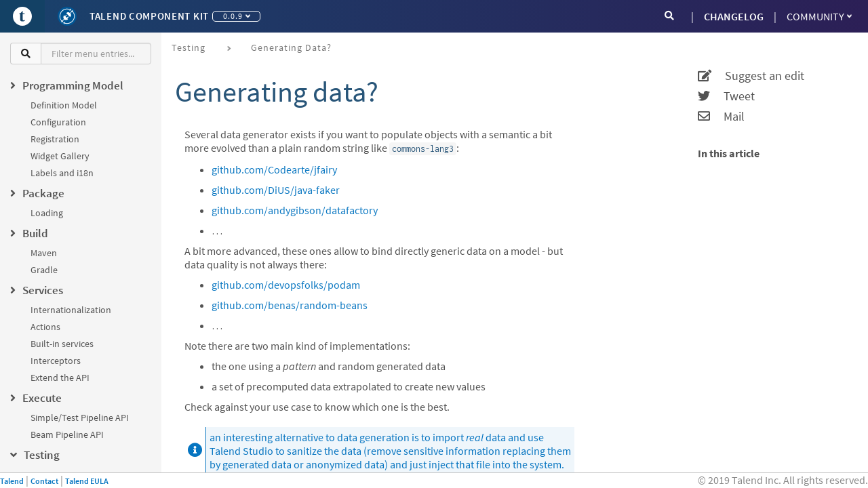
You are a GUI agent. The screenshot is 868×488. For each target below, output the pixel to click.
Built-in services (62, 344)
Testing (189, 47)
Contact (44, 481)
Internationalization (71, 310)
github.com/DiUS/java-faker (276, 190)
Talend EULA (87, 481)
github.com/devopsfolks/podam (286, 285)
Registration (55, 139)
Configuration (58, 122)
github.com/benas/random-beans (290, 305)
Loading (47, 213)
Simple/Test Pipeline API (80, 418)
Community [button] (819, 16)
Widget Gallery (60, 156)
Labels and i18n (62, 173)
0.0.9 (237, 16)
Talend (12, 481)
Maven (44, 253)
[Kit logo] (67, 16)
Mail (721, 117)
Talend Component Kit (149, 16)
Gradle (44, 270)
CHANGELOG (734, 16)
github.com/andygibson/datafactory (295, 210)
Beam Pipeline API (67, 434)
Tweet (726, 96)
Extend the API (60, 378)
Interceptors (56, 361)
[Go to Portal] (22, 16)
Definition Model (64, 105)
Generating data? (291, 47)
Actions (45, 327)
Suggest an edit (751, 76)
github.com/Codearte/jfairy (274, 169)
